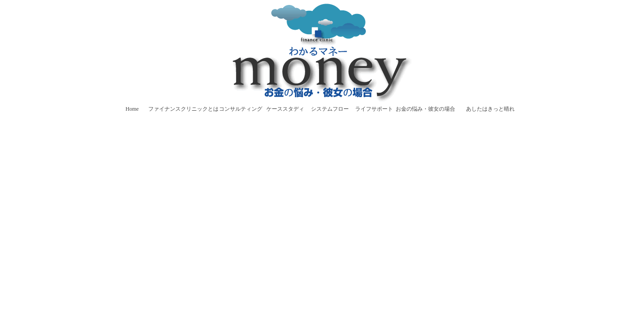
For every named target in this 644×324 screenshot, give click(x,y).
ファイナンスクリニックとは (183, 109)
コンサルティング (241, 109)
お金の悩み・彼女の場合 (425, 109)
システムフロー (330, 109)
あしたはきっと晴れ (490, 109)
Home (132, 109)
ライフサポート (374, 109)
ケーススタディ (285, 109)
